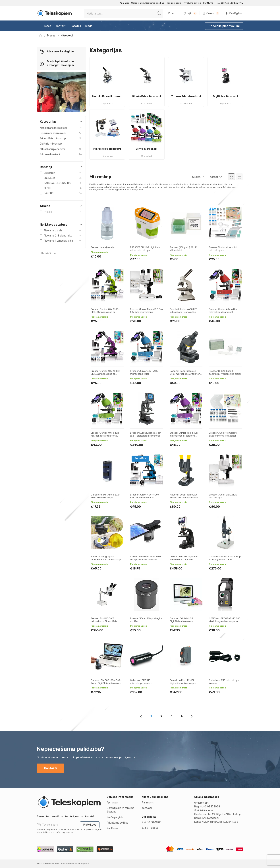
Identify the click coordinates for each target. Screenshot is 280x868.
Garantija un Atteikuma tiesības (148, 3)
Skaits (196, 177)
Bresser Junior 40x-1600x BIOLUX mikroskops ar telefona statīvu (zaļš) (105, 312)
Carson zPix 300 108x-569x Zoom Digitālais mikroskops (106, 682)
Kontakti (61, 26)
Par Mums (208, 3)
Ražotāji (76, 26)
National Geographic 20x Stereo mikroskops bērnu (184, 496)
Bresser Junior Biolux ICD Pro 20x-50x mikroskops (146, 311)
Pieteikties (90, 825)
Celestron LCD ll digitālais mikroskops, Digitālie (184, 558)
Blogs (89, 26)
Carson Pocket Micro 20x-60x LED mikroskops (105, 496)
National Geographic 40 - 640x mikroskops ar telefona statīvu (186, 374)
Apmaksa (125, 3)
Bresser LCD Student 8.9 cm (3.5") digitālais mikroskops (146, 434)
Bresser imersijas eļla (103, 247)
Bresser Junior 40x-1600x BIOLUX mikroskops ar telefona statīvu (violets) (105, 374)
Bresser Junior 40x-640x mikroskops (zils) (144, 372)
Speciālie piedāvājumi (224, 26)
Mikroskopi (67, 36)
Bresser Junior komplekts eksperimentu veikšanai (223, 434)
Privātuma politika (192, 3)
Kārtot (214, 177)
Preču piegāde (173, 3)
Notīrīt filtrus (49, 253)
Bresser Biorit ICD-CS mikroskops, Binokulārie (104, 620)
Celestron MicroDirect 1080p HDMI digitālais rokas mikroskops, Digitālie (225, 559)
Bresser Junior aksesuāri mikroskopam (223, 249)
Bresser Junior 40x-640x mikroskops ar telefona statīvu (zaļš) (105, 436)
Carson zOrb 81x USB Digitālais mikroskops (182, 620)
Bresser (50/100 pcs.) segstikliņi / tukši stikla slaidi (225, 372)
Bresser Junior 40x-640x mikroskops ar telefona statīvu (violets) (184, 436)
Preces (44, 26)
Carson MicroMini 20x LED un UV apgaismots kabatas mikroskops (146, 559)
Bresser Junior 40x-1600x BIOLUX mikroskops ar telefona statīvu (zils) (145, 497)
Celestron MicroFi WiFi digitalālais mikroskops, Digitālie (183, 683)
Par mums (148, 803)
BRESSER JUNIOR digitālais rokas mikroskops (145, 249)
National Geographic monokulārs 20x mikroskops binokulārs (106, 559)
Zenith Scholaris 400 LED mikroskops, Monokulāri (184, 311)
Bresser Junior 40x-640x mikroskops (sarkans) (223, 311)
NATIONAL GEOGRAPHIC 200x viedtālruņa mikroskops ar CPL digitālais (225, 621)
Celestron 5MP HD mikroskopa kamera (141, 682)
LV (168, 13)
